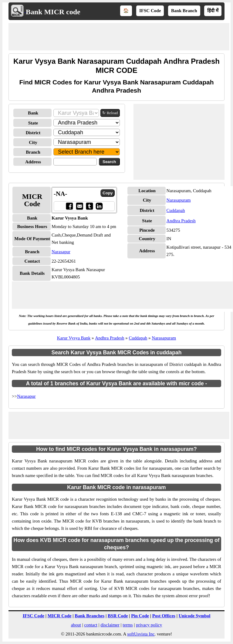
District (33, 133)
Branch (33, 152)
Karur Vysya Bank (74, 338)
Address (33, 162)
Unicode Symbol (195, 616)
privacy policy (149, 625)
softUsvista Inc (141, 634)
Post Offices (164, 616)
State (33, 123)
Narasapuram (179, 200)
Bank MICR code (53, 12)
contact (91, 625)
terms (128, 625)
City (33, 142)
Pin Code (140, 616)
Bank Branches (89, 616)
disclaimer (110, 625)
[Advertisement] (119, 37)
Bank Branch (184, 11)
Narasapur (61, 252)
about (76, 625)
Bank (33, 113)
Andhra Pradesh (181, 221)
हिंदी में (213, 11)
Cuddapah (176, 210)
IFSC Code (150, 11)
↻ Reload (110, 113)
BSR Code (118, 616)
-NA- (60, 194)
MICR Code (60, 616)
